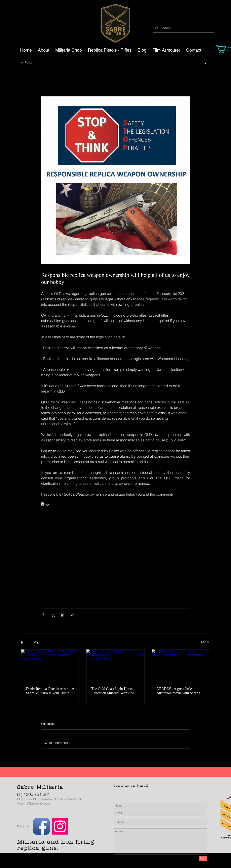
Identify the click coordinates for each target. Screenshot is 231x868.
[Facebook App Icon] (41, 826)
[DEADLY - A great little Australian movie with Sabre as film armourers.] (181, 666)
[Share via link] (73, 615)
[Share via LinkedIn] (63, 615)
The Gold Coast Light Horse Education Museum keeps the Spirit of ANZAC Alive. (113, 691)
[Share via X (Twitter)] (53, 615)
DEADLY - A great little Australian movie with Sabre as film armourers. (179, 691)
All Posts (27, 62)
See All (206, 642)
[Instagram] (60, 826)
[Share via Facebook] (43, 615)
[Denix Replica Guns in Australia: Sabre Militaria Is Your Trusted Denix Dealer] (50, 666)
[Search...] (183, 28)
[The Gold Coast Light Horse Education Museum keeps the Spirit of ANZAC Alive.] (115, 666)
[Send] (203, 859)
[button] (205, 63)
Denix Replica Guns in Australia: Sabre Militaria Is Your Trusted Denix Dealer (50, 691)
